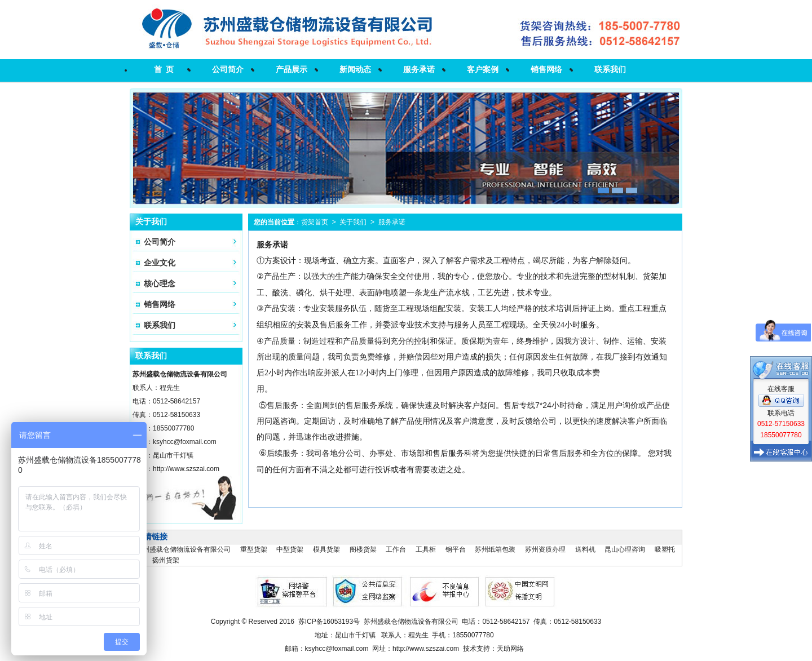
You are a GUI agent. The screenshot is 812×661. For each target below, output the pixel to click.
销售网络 (546, 69)
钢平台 (456, 549)
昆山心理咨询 (625, 549)
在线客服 (781, 290)
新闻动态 (355, 69)
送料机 (585, 549)
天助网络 (510, 649)
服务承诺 (419, 69)
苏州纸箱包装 (495, 549)
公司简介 (228, 69)
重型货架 (254, 549)
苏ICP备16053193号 (329, 622)
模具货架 (326, 549)
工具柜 (426, 549)
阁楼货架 (363, 549)
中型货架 (290, 549)
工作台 (396, 549)
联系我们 (610, 69)
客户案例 (483, 69)
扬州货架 (166, 560)
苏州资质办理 (545, 549)
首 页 (164, 69)
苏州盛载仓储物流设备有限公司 (183, 549)
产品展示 (292, 69)
